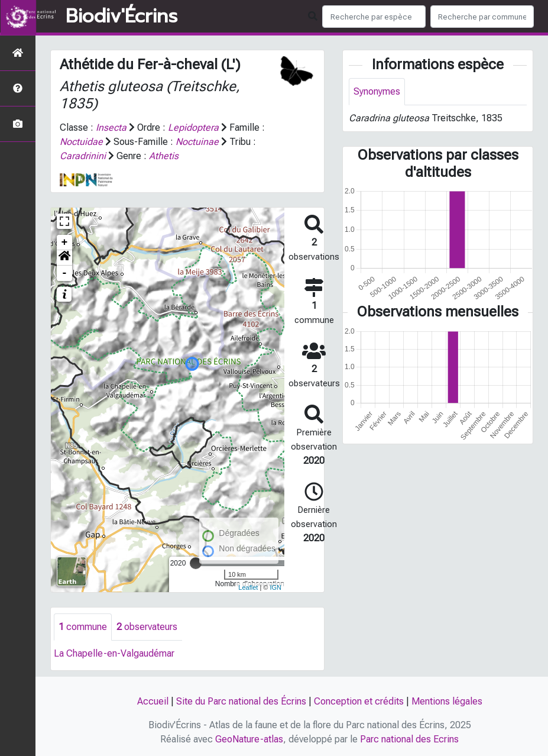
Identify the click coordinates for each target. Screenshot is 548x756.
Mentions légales (447, 701)
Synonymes (377, 91)
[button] (64, 258)
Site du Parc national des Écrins (241, 701)
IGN (276, 587)
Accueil (153, 701)
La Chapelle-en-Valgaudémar (114, 653)
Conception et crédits (359, 701)
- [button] (65, 273)
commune (83, 627)
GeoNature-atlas (249, 739)
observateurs (147, 627)
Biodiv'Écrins (121, 17)
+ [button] (65, 243)
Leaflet (248, 587)
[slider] (196, 563)
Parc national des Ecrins (409, 739)
